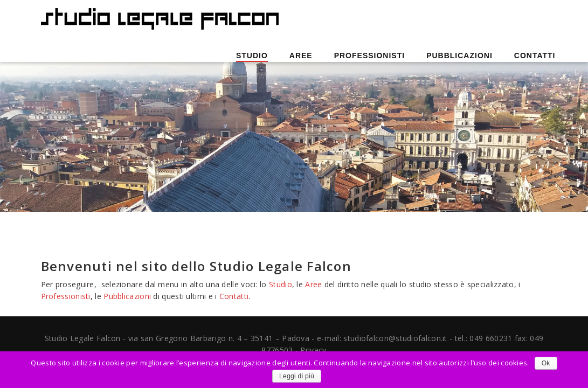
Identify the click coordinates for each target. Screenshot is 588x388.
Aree (301, 56)
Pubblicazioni (459, 56)
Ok (546, 363)
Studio (252, 56)
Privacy (313, 350)
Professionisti (369, 56)
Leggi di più (297, 376)
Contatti (535, 56)
